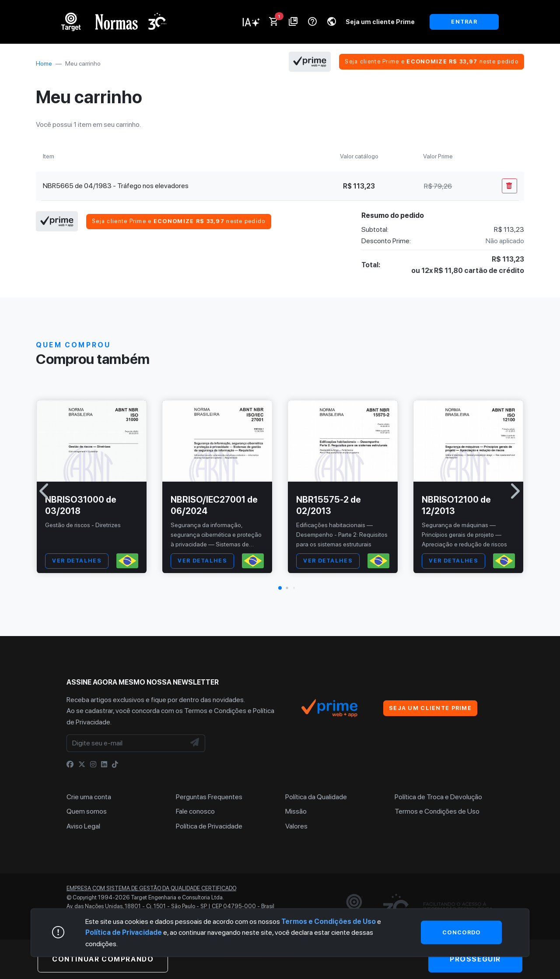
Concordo (461, 932)
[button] (280, 588)
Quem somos (87, 811)
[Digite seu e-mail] (126, 743)
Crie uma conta (89, 797)
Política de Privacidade (209, 826)
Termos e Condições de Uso (437, 811)
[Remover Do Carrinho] (509, 186)
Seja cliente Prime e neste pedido (432, 61)
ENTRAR (464, 22)
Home (44, 63)
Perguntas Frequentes (209, 797)
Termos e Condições (215, 711)
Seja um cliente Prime (380, 22)
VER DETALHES (77, 561)
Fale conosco (195, 811)
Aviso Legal (83, 826)
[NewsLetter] (195, 743)
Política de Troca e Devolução (438, 797)
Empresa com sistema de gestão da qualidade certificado (151, 888)
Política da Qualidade (316, 797)
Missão (296, 811)
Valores (296, 826)
